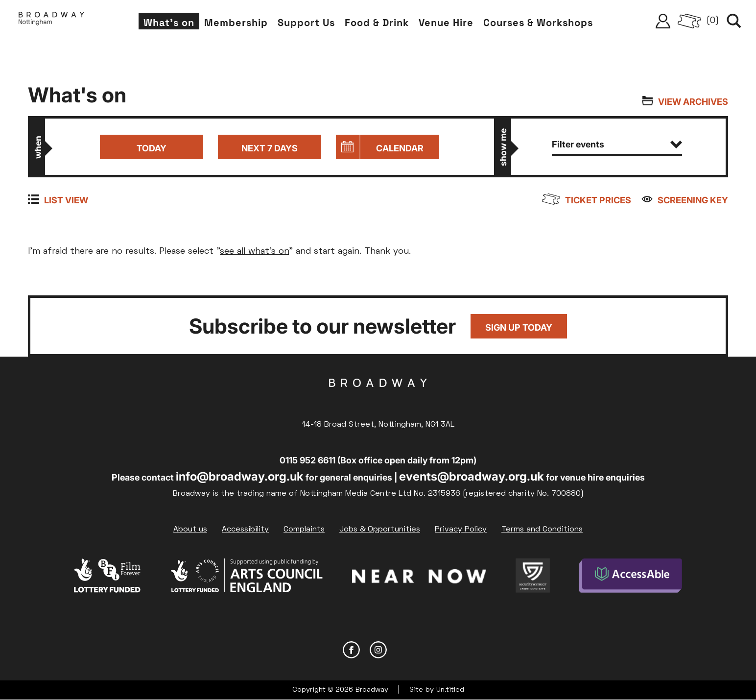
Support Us (306, 23)
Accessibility (245, 530)
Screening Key (693, 200)
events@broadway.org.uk (472, 476)
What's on (169, 23)
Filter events (617, 144)
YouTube (405, 650)
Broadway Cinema (378, 398)
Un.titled (450, 690)
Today (152, 148)
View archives (693, 102)
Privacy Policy (461, 530)
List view (66, 200)
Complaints (304, 530)
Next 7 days (270, 148)
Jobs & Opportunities (380, 530)
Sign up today (519, 327)
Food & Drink (377, 23)
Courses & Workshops (538, 23)
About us (190, 530)
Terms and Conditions (542, 530)
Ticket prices (598, 200)
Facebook (351, 650)
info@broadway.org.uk (240, 476)
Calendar (400, 148)
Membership (236, 23)
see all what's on (254, 252)
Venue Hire (446, 23)
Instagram (378, 650)
